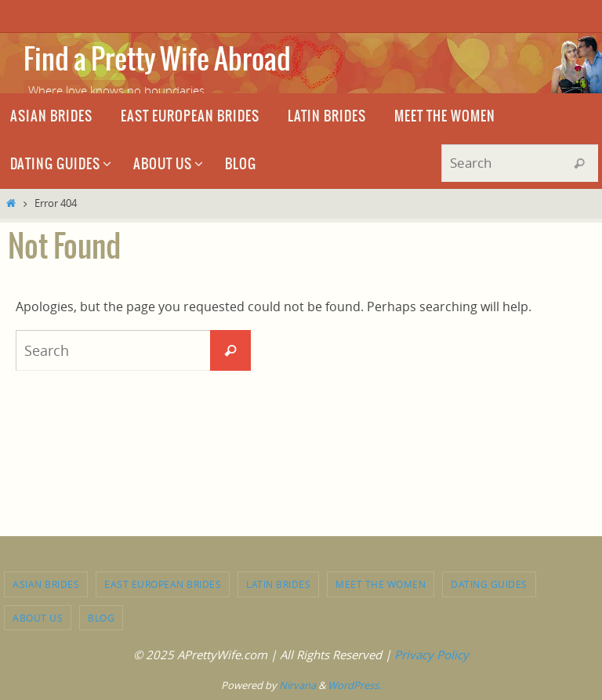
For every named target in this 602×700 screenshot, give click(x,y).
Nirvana (297, 685)
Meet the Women (381, 584)
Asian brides (46, 584)
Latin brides (278, 584)
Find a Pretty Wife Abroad (157, 60)
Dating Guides (489, 584)
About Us (38, 618)
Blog (101, 618)
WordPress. (354, 685)
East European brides (163, 584)
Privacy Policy (432, 655)
